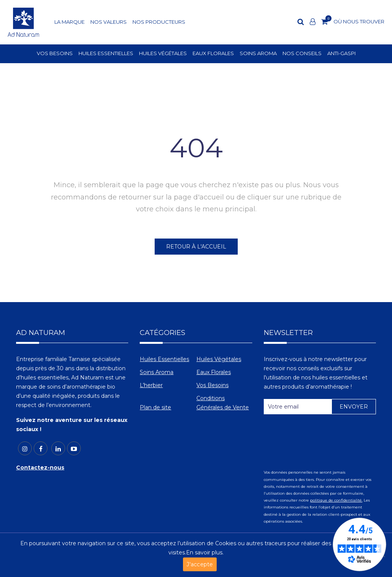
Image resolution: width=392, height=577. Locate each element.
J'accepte (200, 564)
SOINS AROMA (258, 54)
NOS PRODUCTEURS (159, 22)
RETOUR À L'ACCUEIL (196, 247)
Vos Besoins (212, 385)
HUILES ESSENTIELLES (106, 54)
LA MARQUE (69, 22)
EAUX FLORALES (213, 54)
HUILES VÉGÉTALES (163, 54)
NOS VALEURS (109, 22)
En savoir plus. (205, 552)
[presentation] (322, 439)
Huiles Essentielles (164, 359)
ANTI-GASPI (341, 54)
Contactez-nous (40, 467)
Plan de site (155, 407)
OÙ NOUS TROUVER (359, 21)
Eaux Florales (214, 372)
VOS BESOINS (55, 54)
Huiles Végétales (219, 359)
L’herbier (151, 385)
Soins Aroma (157, 372)
